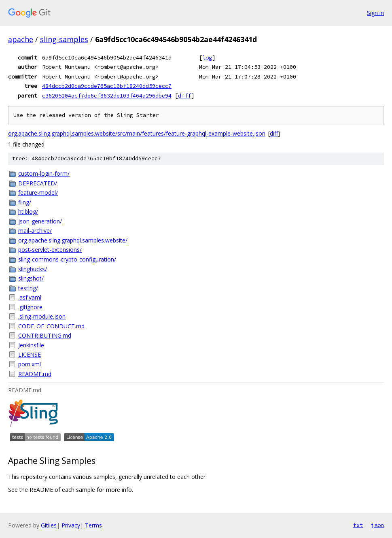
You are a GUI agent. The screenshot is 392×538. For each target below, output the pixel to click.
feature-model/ (38, 192)
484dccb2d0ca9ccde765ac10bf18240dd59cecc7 (107, 86)
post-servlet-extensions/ (50, 250)
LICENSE (30, 354)
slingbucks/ (33, 269)
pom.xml (30, 364)
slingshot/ (31, 278)
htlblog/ (28, 212)
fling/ (25, 202)
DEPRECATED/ (38, 183)
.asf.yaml (30, 297)
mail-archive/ (35, 231)
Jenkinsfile (31, 345)
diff (184, 96)
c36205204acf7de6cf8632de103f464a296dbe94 (107, 96)
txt (358, 525)
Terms (93, 525)
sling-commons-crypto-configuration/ (67, 259)
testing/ (28, 288)
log (207, 57)
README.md (35, 374)
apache (21, 39)
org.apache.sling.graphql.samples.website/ (73, 240)
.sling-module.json (42, 316)
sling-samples (64, 39)
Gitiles (49, 525)
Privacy (71, 525)
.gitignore (30, 307)
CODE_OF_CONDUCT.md (51, 326)
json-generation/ (40, 221)
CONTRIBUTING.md (45, 335)
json (377, 525)
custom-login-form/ (44, 173)
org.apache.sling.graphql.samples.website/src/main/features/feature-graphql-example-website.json (137, 133)
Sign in (375, 13)
